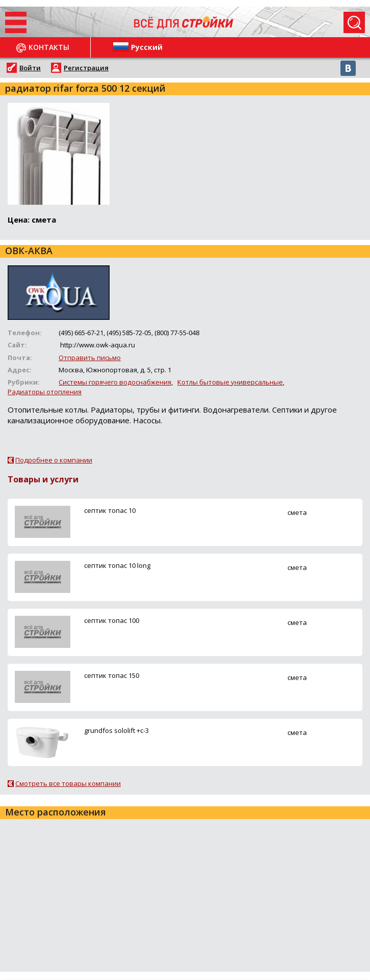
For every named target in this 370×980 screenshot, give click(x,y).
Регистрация (86, 68)
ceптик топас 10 (110, 510)
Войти (30, 68)
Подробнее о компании (54, 460)
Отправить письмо (90, 358)
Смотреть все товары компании (68, 783)
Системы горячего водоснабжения (115, 382)
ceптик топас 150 (112, 675)
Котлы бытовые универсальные (230, 382)
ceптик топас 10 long (117, 565)
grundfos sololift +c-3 (116, 730)
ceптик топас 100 (112, 620)
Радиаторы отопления (45, 392)
